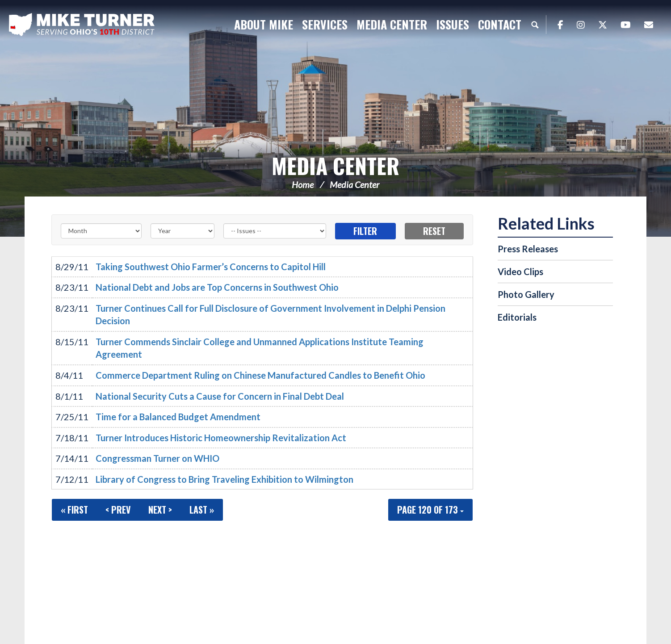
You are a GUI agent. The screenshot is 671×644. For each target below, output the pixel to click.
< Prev (118, 510)
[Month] (101, 231)
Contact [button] (500, 24)
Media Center (335, 165)
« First (74, 510)
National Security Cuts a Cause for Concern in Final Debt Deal (220, 396)
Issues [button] (453, 24)
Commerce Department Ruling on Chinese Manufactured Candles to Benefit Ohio (260, 375)
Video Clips (520, 272)
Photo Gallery (526, 294)
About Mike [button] (264, 24)
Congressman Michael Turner (83, 25)
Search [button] (535, 25)
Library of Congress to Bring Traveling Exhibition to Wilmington (224, 479)
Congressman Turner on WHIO (157, 458)
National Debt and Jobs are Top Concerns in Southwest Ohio (217, 287)
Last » (202, 510)
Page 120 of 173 (430, 510)
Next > (160, 510)
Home (303, 184)
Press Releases (528, 249)
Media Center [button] (392, 24)
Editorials (517, 317)
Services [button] (325, 24)
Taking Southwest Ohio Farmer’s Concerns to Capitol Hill (211, 267)
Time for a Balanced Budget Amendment (178, 417)
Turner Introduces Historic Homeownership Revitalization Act (221, 438)
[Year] (182, 231)
